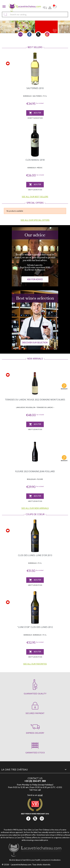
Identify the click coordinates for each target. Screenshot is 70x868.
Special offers (35, 203)
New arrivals (35, 359)
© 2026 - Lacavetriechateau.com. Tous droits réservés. (26, 865)
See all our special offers (35, 220)
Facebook (29, 34)
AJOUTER (35, 113)
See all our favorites (35, 664)
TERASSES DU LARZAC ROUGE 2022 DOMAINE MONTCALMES (35, 400)
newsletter (20, 34)
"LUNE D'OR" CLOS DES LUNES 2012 (35, 627)
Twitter (38, 34)
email (40, 795)
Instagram (47, 34)
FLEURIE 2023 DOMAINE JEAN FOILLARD (35, 471)
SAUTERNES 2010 (35, 88)
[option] (35, 27)
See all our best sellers (35, 197)
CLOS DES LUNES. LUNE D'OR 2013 (35, 555)
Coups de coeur (35, 514)
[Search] (35, 14)
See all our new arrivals (35, 508)
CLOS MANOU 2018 (35, 160)
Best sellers (35, 47)
